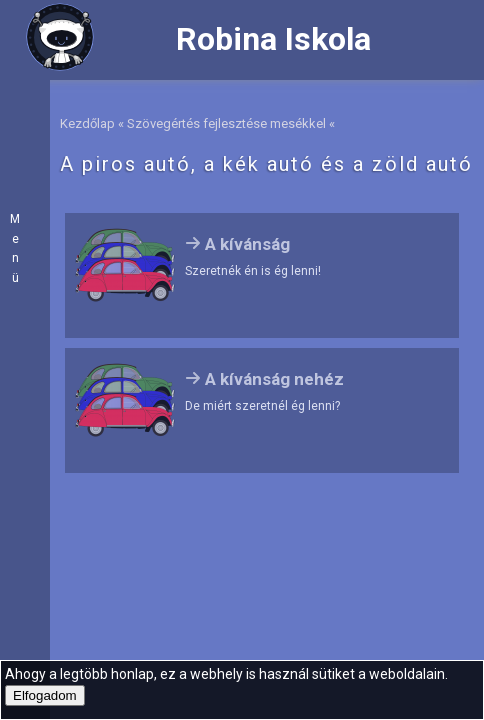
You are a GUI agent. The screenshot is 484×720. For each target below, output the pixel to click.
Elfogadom (45, 695)
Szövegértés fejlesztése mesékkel (226, 123)
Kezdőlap (87, 123)
